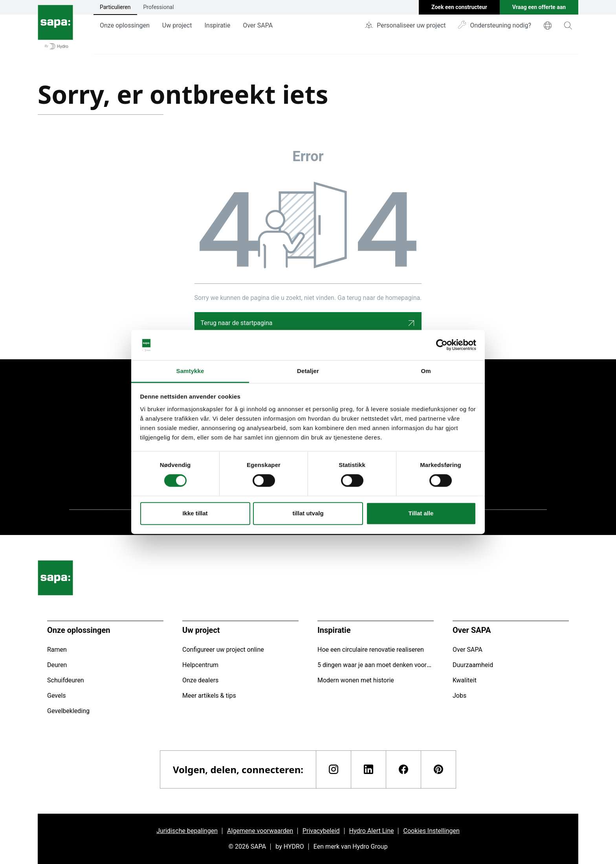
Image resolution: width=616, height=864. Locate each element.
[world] (548, 26)
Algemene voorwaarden (260, 831)
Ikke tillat (195, 513)
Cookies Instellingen (431, 831)
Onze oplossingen (125, 25)
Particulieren (115, 7)
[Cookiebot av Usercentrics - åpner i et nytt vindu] (442, 345)
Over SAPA (258, 25)
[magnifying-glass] (568, 26)
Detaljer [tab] (308, 371)
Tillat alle (421, 513)
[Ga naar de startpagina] (55, 27)
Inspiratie (217, 25)
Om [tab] (426, 371)
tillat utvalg (308, 513)
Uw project (177, 25)
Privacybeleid (321, 831)
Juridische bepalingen (187, 831)
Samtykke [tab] (190, 371)
